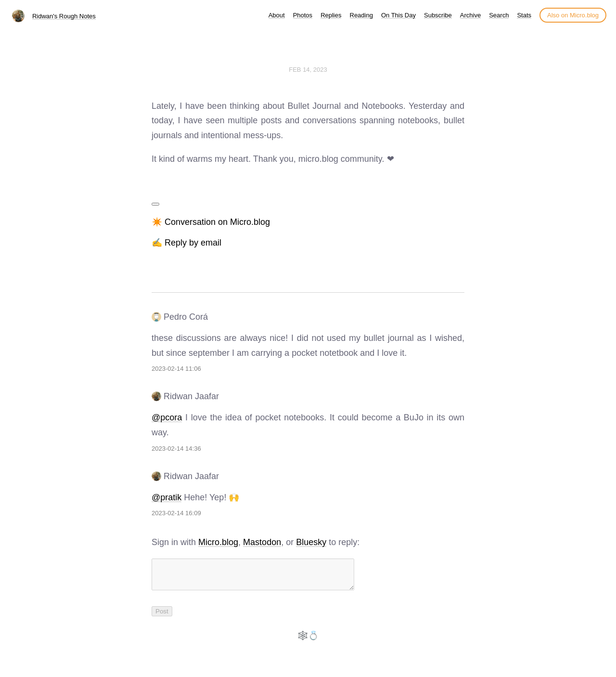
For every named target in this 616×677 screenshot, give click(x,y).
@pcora (167, 417)
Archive (470, 15)
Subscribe (438, 15)
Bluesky (311, 542)
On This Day (398, 15)
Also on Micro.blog (573, 15)
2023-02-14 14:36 (176, 449)
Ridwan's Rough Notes (64, 16)
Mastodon (262, 542)
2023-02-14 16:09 (176, 513)
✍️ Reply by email (186, 243)
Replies (331, 15)
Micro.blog (218, 542)
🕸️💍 (308, 641)
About (277, 15)
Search (499, 15)
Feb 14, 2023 (308, 70)
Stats (524, 15)
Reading (361, 15)
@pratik (167, 497)
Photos (303, 15)
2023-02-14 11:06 (176, 369)
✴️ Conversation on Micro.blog (211, 222)
